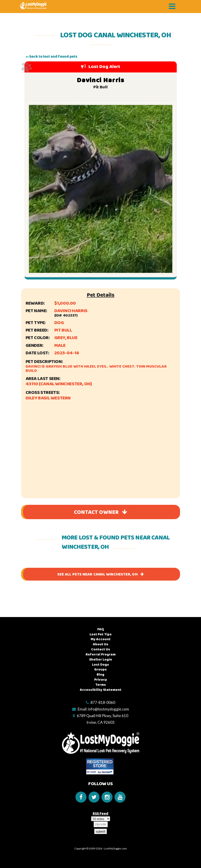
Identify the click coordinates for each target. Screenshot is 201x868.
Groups (100, 670)
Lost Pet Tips (101, 634)
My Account (101, 639)
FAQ (101, 629)
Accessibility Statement (101, 690)
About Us (101, 644)
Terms (101, 685)
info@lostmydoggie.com (109, 709)
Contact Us (101, 649)
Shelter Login (101, 660)
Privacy (101, 680)
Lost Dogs (100, 665)
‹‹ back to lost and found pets (52, 57)
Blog (100, 675)
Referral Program (101, 654)
